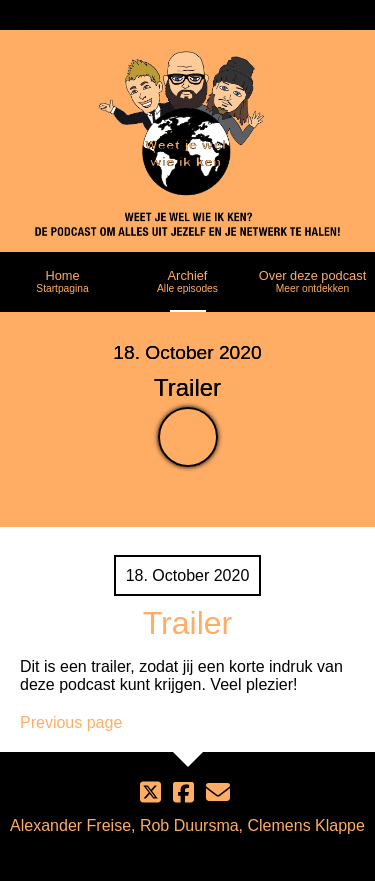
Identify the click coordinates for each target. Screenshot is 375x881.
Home (62, 281)
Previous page (71, 722)
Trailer (187, 623)
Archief (187, 281)
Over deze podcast (312, 281)
